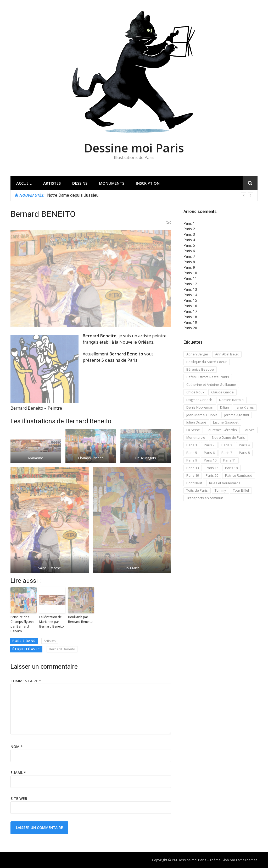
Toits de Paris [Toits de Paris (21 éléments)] (197, 490)
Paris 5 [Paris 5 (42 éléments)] (192, 453)
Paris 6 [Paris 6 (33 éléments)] (209, 453)
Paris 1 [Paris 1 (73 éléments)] (192, 445)
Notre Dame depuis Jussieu (73, 195)
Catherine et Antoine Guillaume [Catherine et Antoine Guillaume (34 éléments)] (211, 384)
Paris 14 (190, 295)
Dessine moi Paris (134, 148)
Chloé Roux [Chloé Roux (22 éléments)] (195, 392)
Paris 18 (190, 317)
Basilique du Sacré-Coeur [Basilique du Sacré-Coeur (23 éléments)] (206, 362)
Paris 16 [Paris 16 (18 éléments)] (212, 468)
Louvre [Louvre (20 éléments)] (249, 430)
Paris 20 (190, 328)
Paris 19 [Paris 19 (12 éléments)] (193, 475)
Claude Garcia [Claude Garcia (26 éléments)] (222, 392)
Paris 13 (190, 289)
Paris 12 (190, 284)
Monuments (112, 183)
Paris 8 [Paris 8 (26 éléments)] (244, 453)
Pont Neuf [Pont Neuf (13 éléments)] (194, 483)
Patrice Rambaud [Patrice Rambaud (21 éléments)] (239, 475)
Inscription (148, 183)
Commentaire (26, 681)
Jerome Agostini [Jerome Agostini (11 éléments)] (237, 415)
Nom (17, 747)
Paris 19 (190, 322)
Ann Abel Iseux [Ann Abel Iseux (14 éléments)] (227, 354)
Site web (19, 798)
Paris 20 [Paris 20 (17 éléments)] (212, 475)
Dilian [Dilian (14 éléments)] (225, 407)
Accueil (24, 183)
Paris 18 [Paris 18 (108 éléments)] (231, 468)
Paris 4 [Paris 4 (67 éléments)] (244, 445)
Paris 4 (189, 240)
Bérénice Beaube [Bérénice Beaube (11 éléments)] (200, 369)
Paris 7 (189, 256)
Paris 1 (189, 223)
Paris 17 (190, 311)
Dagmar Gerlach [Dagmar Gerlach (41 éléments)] (199, 400)
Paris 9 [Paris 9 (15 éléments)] (192, 460)
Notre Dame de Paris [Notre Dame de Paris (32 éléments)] (228, 437)
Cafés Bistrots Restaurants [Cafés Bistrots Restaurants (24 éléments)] (208, 377)
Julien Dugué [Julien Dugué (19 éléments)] (196, 422)
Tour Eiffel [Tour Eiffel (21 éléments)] (241, 490)
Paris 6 (189, 251)
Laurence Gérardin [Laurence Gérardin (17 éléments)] (222, 430)
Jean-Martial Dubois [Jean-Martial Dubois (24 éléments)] (202, 415)
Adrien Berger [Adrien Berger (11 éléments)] (197, 354)
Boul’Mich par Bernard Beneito (80, 619)
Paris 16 (190, 306)
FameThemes (247, 860)
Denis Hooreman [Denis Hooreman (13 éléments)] (200, 407)
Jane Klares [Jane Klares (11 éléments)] (245, 407)
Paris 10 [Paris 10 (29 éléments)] (210, 460)
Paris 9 (189, 267)
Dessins (80, 183)
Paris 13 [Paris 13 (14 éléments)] (193, 468)
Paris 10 (190, 273)
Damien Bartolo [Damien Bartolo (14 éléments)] (231, 400)
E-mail (18, 773)
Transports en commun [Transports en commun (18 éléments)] (205, 498)
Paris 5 (189, 245)
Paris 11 (190, 278)
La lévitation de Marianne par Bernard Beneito (52, 622)
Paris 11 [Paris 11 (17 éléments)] (230, 460)
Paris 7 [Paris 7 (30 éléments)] (227, 453)
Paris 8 (189, 262)
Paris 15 (190, 300)
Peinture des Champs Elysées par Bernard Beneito (22, 624)
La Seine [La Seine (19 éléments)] (193, 430)
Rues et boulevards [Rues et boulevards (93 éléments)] (225, 483)
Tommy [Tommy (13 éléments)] (220, 490)
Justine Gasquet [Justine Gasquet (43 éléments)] (226, 422)
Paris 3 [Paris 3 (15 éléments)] (227, 445)
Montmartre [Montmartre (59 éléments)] (196, 437)
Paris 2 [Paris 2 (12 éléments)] (209, 445)
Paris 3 (189, 234)
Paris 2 (189, 229)
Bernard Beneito (62, 649)
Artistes (52, 183)
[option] (150, 195)
